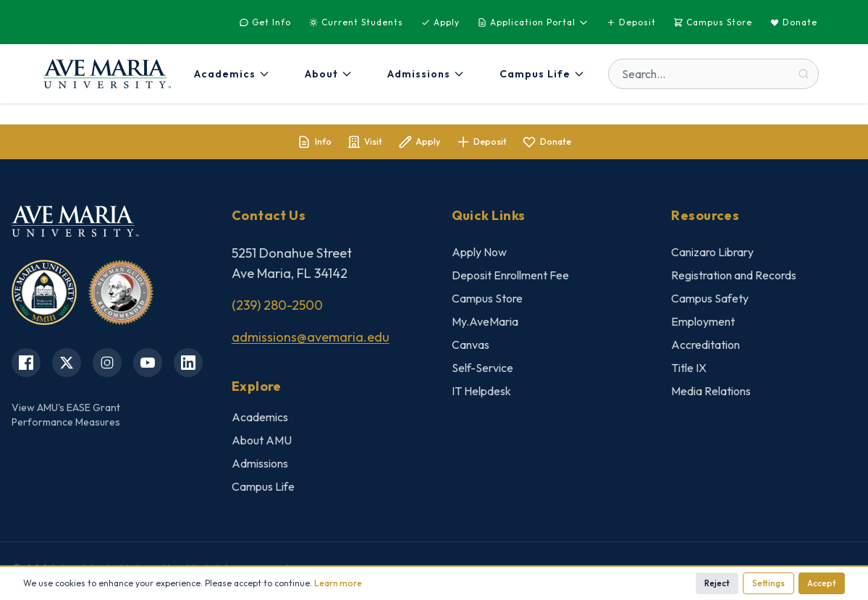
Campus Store (713, 22)
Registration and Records (734, 278)
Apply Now (479, 255)
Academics (260, 420)
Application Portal (533, 22)
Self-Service (483, 371)
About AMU (262, 443)
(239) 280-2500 (277, 308)
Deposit (631, 22)
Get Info (265, 22)
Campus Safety (710, 301)
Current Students (356, 22)
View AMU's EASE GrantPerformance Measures (66, 417)
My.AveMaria (485, 324)
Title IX (689, 371)
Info (282, 143)
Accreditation (705, 347)
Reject (717, 583)
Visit (348, 143)
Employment (703, 324)
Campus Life (263, 489)
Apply (440, 22)
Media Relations (711, 394)
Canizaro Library (712, 255)
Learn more (338, 583)
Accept (822, 583)
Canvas (471, 347)
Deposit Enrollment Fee (510, 278)
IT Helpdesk (481, 394)
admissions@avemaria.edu (311, 340)
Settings (768, 583)
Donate (793, 22)
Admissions (260, 466)
